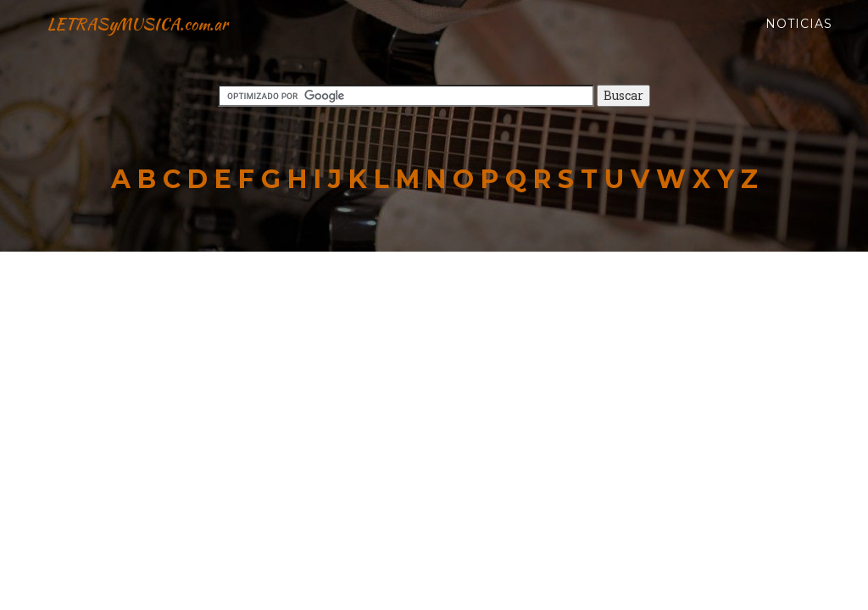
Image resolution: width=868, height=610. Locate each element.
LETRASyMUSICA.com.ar (167, 42)
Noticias (799, 42)
